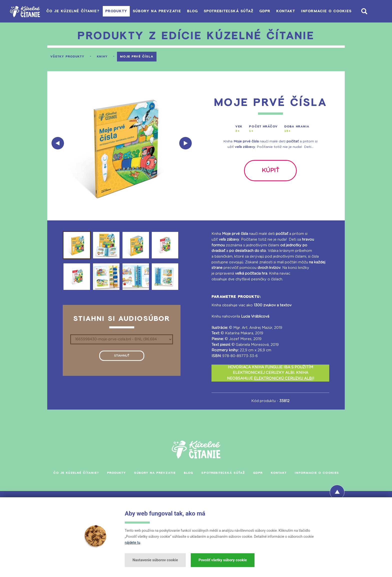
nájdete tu (132, 543)
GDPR (257, 11)
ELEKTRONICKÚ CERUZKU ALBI (283, 378)
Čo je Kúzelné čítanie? (48, 11)
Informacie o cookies (325, 11)
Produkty (94, 11)
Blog (177, 11)
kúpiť (270, 171)
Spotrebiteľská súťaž (217, 11)
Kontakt (281, 11)
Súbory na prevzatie (139, 11)
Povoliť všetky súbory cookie (223, 560)
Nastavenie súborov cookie (155, 560)
